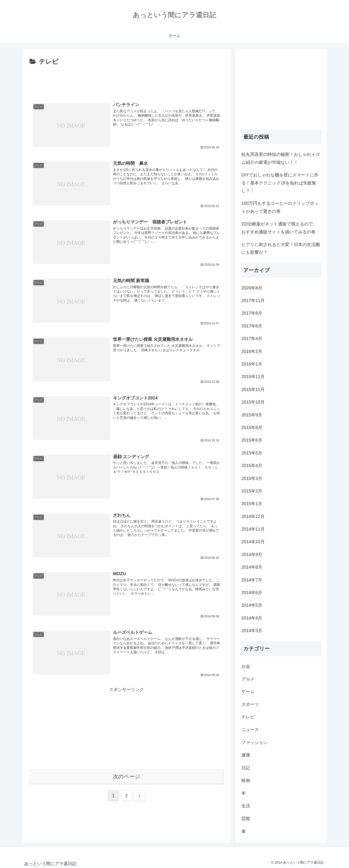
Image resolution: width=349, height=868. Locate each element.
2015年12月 (253, 377)
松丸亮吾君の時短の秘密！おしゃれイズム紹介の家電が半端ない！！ (281, 158)
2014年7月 (252, 580)
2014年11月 (253, 529)
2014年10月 (253, 542)
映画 (246, 780)
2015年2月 (252, 491)
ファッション (254, 742)
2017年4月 (252, 339)
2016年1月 (252, 364)
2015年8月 (252, 428)
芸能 (246, 819)
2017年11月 (253, 301)
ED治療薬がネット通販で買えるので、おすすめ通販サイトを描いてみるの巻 (279, 228)
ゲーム (248, 692)
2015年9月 (252, 415)
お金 (246, 666)
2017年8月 (252, 313)
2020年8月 (252, 288)
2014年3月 (252, 631)
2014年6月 (252, 593)
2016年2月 (252, 351)
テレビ (248, 717)
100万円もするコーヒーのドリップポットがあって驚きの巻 (280, 207)
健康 (246, 755)
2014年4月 (252, 618)
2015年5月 (252, 453)
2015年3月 (252, 478)
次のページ (127, 775)
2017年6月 (252, 326)
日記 (246, 768)
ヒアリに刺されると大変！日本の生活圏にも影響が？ (281, 248)
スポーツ (250, 704)
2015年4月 (252, 466)
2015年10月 (253, 402)
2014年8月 (252, 567)
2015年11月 (253, 390)
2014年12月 (253, 517)
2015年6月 (252, 440)
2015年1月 (252, 504)
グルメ (248, 679)
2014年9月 (252, 555)
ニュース (250, 730)
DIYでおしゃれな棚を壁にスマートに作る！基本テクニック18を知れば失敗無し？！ (280, 183)
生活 (246, 806)
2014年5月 (252, 605)
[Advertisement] (127, 81)
